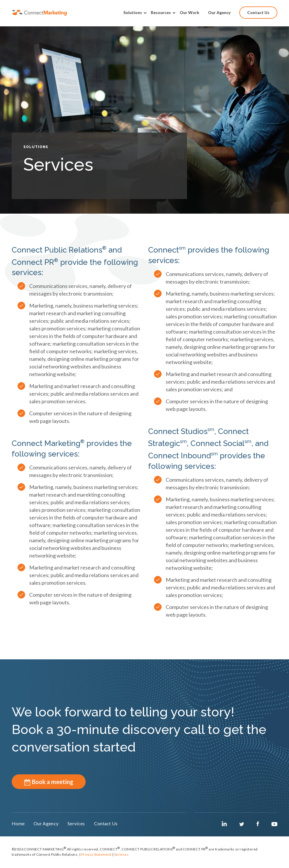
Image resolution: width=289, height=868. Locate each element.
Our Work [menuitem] (190, 12)
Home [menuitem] (18, 825)
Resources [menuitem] (161, 12)
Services (121, 856)
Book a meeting (49, 782)
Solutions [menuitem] (133, 12)
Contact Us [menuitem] (258, 12)
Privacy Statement (96, 856)
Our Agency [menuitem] (219, 12)
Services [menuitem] (82, 825)
